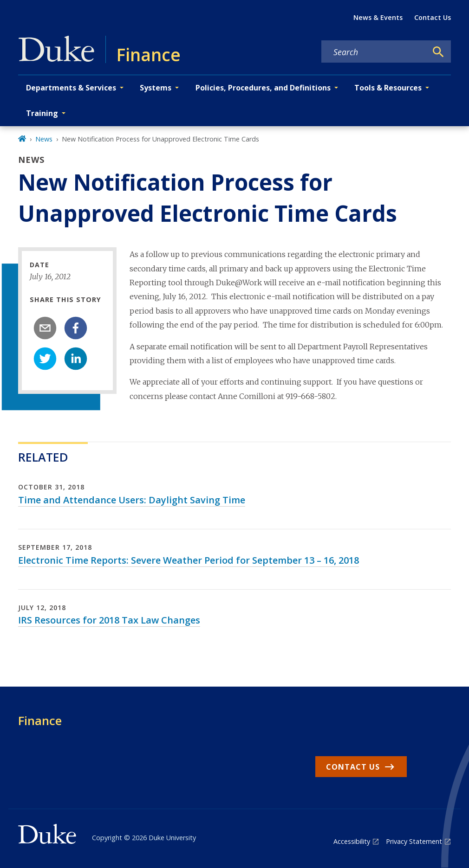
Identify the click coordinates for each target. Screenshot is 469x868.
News (44, 139)
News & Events (378, 17)
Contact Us (433, 17)
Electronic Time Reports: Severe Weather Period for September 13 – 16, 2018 (189, 560)
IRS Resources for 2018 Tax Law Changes (109, 620)
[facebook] (76, 328)
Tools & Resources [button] (388, 88)
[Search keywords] (374, 52)
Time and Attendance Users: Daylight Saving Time (132, 500)
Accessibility (352, 841)
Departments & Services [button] (71, 88)
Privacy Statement (414, 841)
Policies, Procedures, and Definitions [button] (263, 88)
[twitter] (45, 359)
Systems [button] (156, 88)
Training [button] (42, 113)
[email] (45, 328)
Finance (40, 720)
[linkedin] (76, 359)
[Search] (438, 52)
